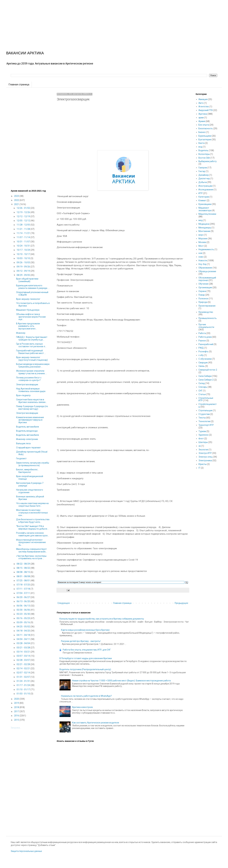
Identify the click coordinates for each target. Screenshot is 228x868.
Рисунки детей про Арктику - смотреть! (81, 641)
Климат (202, 200)
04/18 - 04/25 (24, 631)
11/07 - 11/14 (24, 237)
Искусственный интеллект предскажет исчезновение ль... (31, 542)
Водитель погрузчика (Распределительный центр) (85, 669)
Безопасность (206, 128)
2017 (17, 711)
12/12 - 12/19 (24, 216)
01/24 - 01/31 (24, 681)
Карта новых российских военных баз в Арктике (85, 630)
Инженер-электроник (27, 439)
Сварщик (203, 363)
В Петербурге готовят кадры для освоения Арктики (86, 658)
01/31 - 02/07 (24, 677)
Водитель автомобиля (28, 427)
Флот (201, 439)
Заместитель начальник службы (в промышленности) (33, 464)
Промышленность (208, 318)
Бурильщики (205, 136)
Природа (203, 302)
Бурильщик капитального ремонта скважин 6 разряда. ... (33, 287)
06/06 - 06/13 (24, 606)
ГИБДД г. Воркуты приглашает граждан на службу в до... (32, 338)
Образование (205, 268)
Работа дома (205, 337)
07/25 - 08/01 (24, 581)
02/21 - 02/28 (24, 664)
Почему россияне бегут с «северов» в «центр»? (29, 379)
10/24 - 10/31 (24, 246)
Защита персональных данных (26, 851)
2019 (17, 703)
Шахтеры (203, 442)
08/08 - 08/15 (24, 572)
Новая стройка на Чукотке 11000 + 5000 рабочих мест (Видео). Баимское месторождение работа (121, 681)
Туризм (202, 431)
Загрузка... (16, 728)
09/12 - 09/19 (24, 271)
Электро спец (205, 457)
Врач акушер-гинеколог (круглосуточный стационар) (32, 359)
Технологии (204, 421)
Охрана (202, 291)
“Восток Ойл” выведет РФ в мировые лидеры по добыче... (32, 527)
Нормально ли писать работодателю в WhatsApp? (86, 696)
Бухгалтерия (205, 140)
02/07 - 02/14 (24, 673)
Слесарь (203, 387)
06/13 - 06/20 (24, 601)
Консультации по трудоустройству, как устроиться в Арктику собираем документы (102, 619)
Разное (202, 341)
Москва (202, 242)
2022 (17, 200)
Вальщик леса (23, 443)
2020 (17, 699)
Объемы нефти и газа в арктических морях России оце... (31, 317)
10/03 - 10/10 (24, 258)
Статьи (202, 394)
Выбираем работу (208, 161)
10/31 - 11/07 (24, 242)
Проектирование (207, 306)
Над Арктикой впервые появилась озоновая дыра (31, 390)
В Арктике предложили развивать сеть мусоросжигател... (28, 326)
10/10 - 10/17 (24, 254)
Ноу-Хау (203, 264)
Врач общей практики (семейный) (27, 280)
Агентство (204, 107)
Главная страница (19, 84)
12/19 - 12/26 (24, 212)
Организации (205, 287)
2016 (17, 716)
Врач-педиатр (23, 395)
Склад (202, 383)
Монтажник (204, 231)
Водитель (203, 150)
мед (201, 220)
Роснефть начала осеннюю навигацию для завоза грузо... (33, 534)
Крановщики (205, 204)
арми (201, 118)
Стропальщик (205, 410)
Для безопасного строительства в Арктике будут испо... (33, 521)
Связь (202, 366)
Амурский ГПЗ (206, 110)
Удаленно (203, 435)
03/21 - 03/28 (24, 648)
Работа (202, 333)
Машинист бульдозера (28, 310)
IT (199, 468)
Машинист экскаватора (205, 209)
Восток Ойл (204, 158)
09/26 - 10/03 (24, 262)
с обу (201, 355)
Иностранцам (205, 186)
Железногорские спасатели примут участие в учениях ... (31, 372)
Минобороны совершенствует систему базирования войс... (32, 550)
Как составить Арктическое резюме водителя (96, 723)
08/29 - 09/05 (24, 275)
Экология (203, 450)
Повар (202, 295)
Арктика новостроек (82, 707)
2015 (17, 720)
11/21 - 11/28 (24, 229)
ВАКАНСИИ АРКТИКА (25, 53)
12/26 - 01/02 (24, 208)
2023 (17, 196)
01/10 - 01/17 (24, 689)
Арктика (203, 114)
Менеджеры (205, 228)
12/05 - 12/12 (24, 221)
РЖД (201, 348)
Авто (201, 103)
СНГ (200, 391)
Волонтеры (204, 154)
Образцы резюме (207, 271)
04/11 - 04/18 (24, 635)
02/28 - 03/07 (24, 660)
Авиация (203, 99)
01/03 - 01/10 (24, 694)
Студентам (204, 414)
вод (200, 147)
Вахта (201, 143)
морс (201, 235)
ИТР (201, 193)
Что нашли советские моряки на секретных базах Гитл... (32, 505)
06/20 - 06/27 (24, 597)
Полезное (203, 299)
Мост (201, 246)
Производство (206, 312)
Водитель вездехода (27, 431)
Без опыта (204, 125)
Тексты (202, 418)
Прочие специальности (206, 326)
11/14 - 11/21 (24, 233)
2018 (17, 707)
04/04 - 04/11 (24, 639)
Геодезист (21, 458)
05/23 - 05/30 (24, 614)
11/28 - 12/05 (24, 225)
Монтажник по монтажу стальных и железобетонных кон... (32, 513)
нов (200, 253)
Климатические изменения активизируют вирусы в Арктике (30, 420)
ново (201, 257)
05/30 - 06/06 (24, 610)
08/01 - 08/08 (24, 576)
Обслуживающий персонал (207, 279)
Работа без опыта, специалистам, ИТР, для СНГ (87, 650)
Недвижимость (206, 249)
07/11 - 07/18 (24, 589)
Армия (202, 121)
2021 (17, 204)
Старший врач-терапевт (28, 448)
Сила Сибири (205, 376)
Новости (203, 260)
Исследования (206, 190)
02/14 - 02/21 (24, 668)
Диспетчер (204, 179)
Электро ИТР (205, 453)
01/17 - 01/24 (24, 685)
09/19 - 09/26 (24, 267)
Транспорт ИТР (206, 425)
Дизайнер (204, 175)
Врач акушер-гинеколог (28, 299)
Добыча (203, 182)
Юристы (202, 464)
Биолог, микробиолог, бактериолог (27, 471)
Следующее (64, 603)
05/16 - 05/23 (24, 618)
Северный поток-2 (208, 370)
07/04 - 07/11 (24, 593)
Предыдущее (181, 603)
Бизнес (202, 132)
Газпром (203, 168)
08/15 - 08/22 (24, 568)
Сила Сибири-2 (206, 380)
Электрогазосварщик (27, 384)
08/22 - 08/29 (24, 564)
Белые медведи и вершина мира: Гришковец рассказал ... (33, 365)
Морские (203, 239)
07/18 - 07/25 (24, 585)
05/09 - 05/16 (24, 622)
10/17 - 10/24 (24, 250)
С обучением (205, 359)
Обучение (203, 284)
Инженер (21, 333)
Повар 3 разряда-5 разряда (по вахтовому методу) (32, 408)
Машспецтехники (207, 214)
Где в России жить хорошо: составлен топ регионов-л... (31, 345)
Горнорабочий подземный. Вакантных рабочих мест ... (31, 352)
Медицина (204, 224)
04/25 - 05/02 (24, 627)
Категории (204, 197)
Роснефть (203, 351)
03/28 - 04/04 (24, 643)
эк (200, 446)
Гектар (202, 171)
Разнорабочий (206, 344)
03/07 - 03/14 (24, 656)
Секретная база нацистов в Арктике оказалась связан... (32, 401)
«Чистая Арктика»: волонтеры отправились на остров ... (31, 557)
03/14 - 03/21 (24, 652)
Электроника (205, 460)
